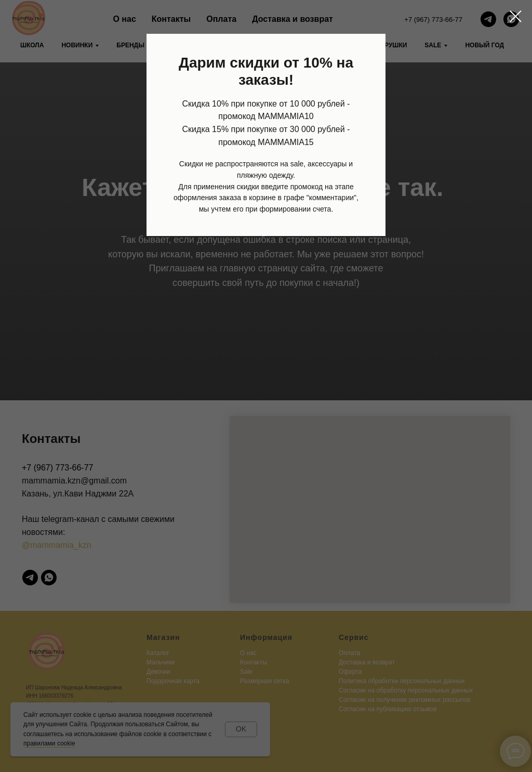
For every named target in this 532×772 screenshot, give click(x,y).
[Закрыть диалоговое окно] (516, 16)
